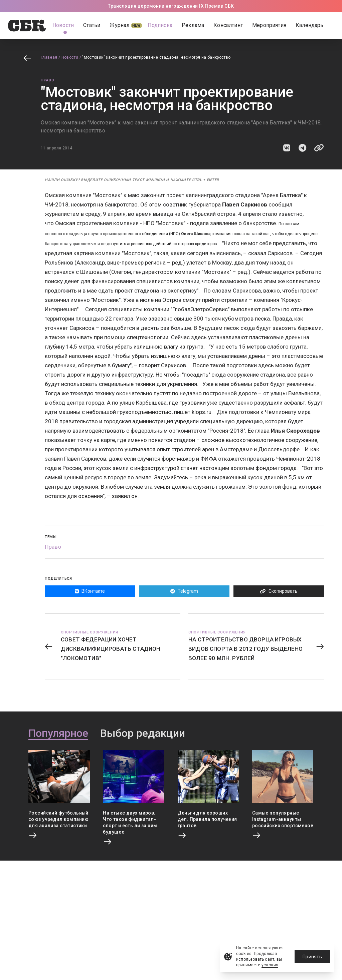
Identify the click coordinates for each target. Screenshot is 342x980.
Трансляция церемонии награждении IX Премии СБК (171, 6)
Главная (49, 57)
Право (47, 80)
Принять (312, 957)
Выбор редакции (143, 733)
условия (270, 965)
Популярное (58, 733)
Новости (70, 57)
